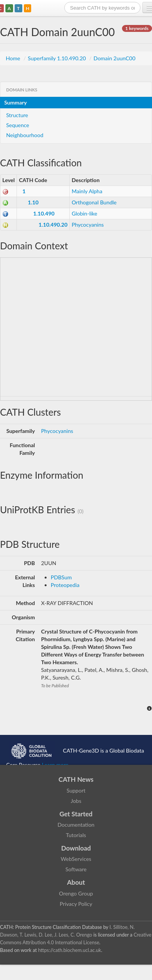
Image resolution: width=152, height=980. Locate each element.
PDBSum (61, 577)
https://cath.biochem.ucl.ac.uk (70, 950)
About (76, 882)
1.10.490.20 (53, 225)
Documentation (76, 825)
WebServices (76, 859)
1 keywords (137, 28)
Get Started (76, 814)
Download (76, 848)
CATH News (76, 779)
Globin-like (84, 213)
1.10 (33, 202)
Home (14, 58)
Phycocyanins (88, 225)
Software (76, 869)
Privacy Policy (76, 904)
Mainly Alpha (87, 191)
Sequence (18, 125)
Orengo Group (76, 893)
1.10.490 (44, 213)
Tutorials (76, 835)
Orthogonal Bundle (94, 202)
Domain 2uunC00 (114, 58)
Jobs (76, 801)
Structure (17, 115)
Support (76, 790)
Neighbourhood (25, 135)
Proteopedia (65, 585)
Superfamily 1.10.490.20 (58, 58)
